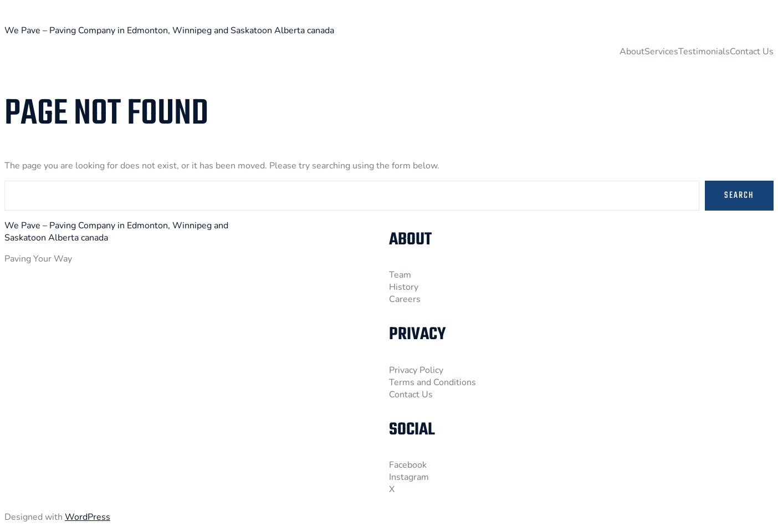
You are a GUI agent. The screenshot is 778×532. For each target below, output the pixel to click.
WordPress (88, 517)
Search (739, 196)
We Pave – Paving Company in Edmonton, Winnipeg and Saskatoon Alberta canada (169, 30)
